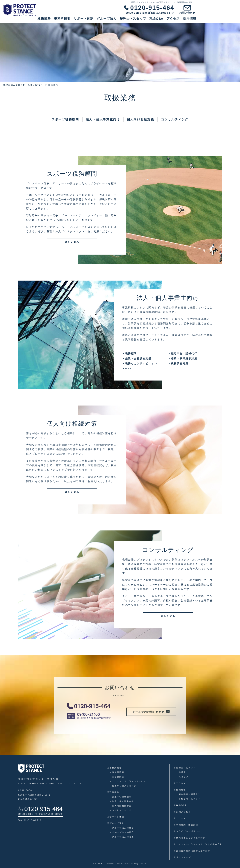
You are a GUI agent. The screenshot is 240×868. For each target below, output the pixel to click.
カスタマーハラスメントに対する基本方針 (198, 844)
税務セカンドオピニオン (140, 363)
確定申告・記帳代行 (183, 353)
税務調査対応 (178, 363)
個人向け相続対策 (140, 119)
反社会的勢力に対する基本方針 (192, 851)
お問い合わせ (182, 812)
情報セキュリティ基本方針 (189, 838)
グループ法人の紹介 (122, 832)
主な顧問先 (117, 777)
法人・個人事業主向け (103, 119)
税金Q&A (197, 20)
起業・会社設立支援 (137, 358)
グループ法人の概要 (122, 828)
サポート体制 (124, 20)
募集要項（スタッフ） (190, 799)
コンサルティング (175, 119)
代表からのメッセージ (123, 786)
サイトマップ (182, 857)
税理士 (181, 772)
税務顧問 (129, 353)
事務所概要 (103, 20)
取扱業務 (85, 20)
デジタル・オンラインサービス (128, 781)
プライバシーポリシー (187, 831)
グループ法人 (147, 20)
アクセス (214, 20)
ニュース (180, 818)
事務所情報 (117, 772)
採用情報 (230, 20)
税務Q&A (180, 805)
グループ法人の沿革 (122, 837)
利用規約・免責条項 (186, 825)
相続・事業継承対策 (183, 358)
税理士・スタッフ (173, 20)
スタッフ (183, 777)
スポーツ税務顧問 (65, 119)
